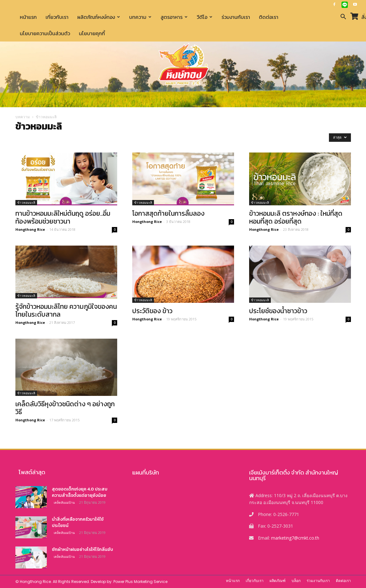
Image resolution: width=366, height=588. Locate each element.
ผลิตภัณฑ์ (278, 581)
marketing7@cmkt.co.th (295, 538)
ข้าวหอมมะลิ (26, 202)
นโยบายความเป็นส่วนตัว (45, 33)
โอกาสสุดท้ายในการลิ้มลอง (168, 213)
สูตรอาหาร (174, 17)
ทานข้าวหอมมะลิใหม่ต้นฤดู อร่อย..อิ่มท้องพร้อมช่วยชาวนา (63, 217)
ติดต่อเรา (269, 17)
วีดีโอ (205, 17)
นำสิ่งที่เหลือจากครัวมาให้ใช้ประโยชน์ (78, 522)
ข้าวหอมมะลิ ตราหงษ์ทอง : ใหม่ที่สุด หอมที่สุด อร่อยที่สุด (296, 217)
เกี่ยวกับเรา (57, 17)
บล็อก (296, 581)
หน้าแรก (28, 17)
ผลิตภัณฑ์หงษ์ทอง (99, 17)
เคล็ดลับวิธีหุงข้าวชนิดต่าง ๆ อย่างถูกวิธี (65, 408)
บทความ (140, 17)
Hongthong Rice (30, 229)
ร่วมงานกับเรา (236, 17)
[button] (343, 17)
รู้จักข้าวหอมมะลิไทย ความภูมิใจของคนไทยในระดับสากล (66, 310)
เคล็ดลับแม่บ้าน (64, 502)
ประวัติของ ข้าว (152, 311)
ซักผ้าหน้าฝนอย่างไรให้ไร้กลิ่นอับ (82, 549)
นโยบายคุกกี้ (92, 33)
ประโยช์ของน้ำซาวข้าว (278, 311)
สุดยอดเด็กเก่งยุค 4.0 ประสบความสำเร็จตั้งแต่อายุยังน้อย (80, 492)
